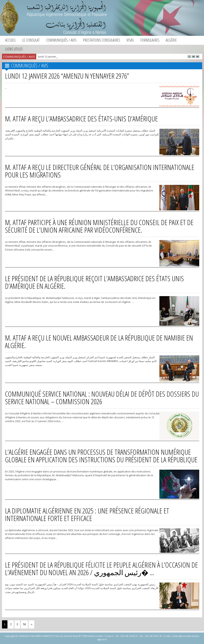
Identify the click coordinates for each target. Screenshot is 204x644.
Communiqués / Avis (61, 40)
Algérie (171, 40)
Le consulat (31, 40)
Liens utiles (14, 49)
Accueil (10, 40)
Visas (130, 40)
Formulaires (150, 40)
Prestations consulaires (102, 40)
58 (25, 624)
